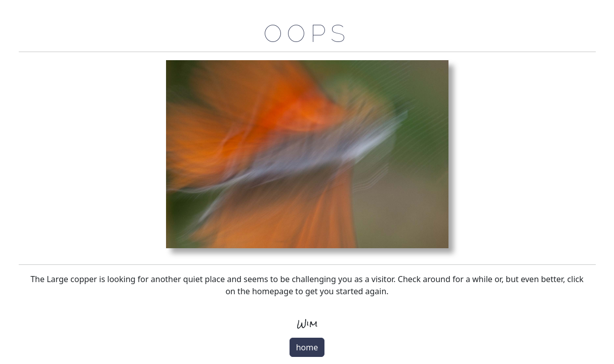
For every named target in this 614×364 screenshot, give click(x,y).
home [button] (307, 347)
